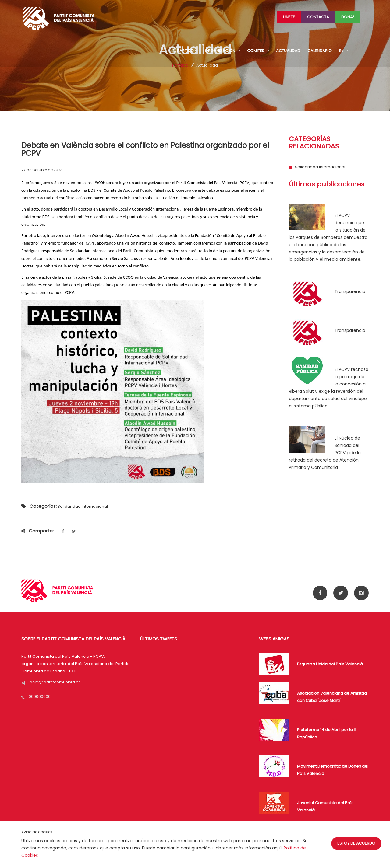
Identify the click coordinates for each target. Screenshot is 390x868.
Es (344, 51)
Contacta (318, 17)
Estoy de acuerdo (356, 843)
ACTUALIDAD (288, 51)
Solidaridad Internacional (320, 167)
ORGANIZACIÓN (222, 51)
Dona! (348, 17)
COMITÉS (258, 51)
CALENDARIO (320, 51)
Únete (289, 17)
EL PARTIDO (185, 51)
